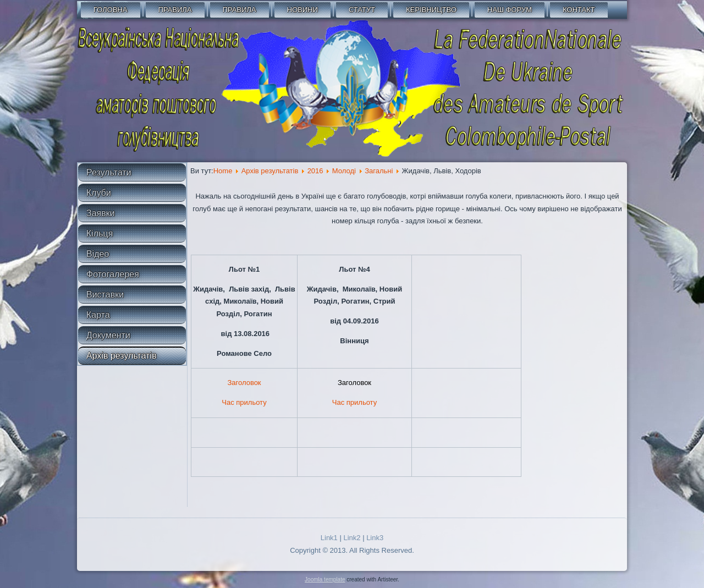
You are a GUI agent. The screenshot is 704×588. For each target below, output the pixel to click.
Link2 (352, 538)
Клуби (99, 193)
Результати (109, 172)
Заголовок (244, 383)
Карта (98, 315)
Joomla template (325, 579)
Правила (175, 10)
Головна (111, 10)
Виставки (105, 295)
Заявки (101, 213)
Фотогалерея (113, 274)
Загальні (379, 171)
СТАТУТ (362, 10)
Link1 (329, 538)
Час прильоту (244, 402)
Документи (108, 335)
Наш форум (510, 10)
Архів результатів (122, 356)
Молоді (344, 171)
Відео (98, 254)
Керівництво (431, 10)
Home (223, 171)
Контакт (579, 10)
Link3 (375, 538)
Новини (302, 10)
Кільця (100, 233)
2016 (315, 171)
